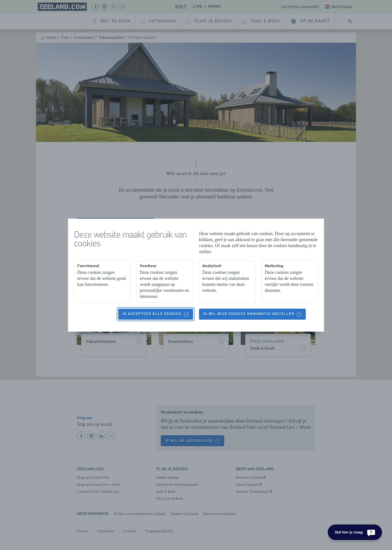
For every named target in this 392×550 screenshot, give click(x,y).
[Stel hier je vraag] (355, 532)
